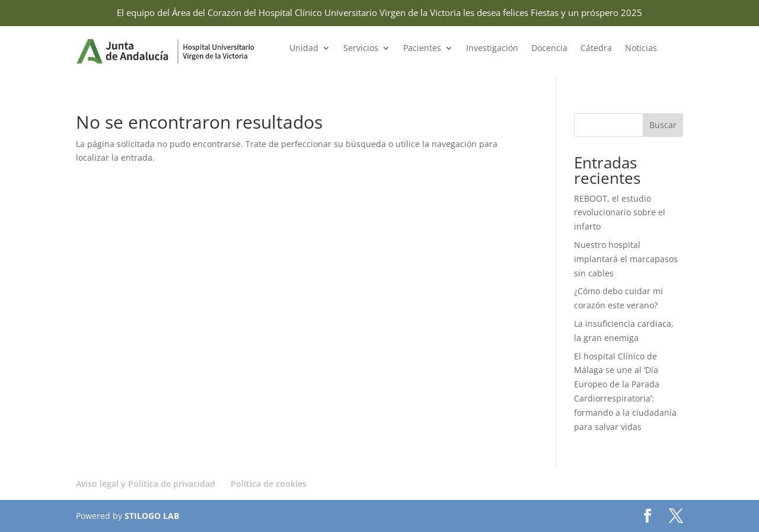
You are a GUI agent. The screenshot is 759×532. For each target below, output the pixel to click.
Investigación (492, 49)
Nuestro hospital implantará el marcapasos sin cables (626, 259)
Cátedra (596, 49)
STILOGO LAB (152, 516)
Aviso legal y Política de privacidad (146, 484)
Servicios (361, 49)
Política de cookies (269, 484)
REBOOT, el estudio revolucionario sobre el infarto (620, 213)
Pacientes (422, 49)
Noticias (641, 49)
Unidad (304, 49)
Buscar (663, 125)
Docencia (549, 49)
